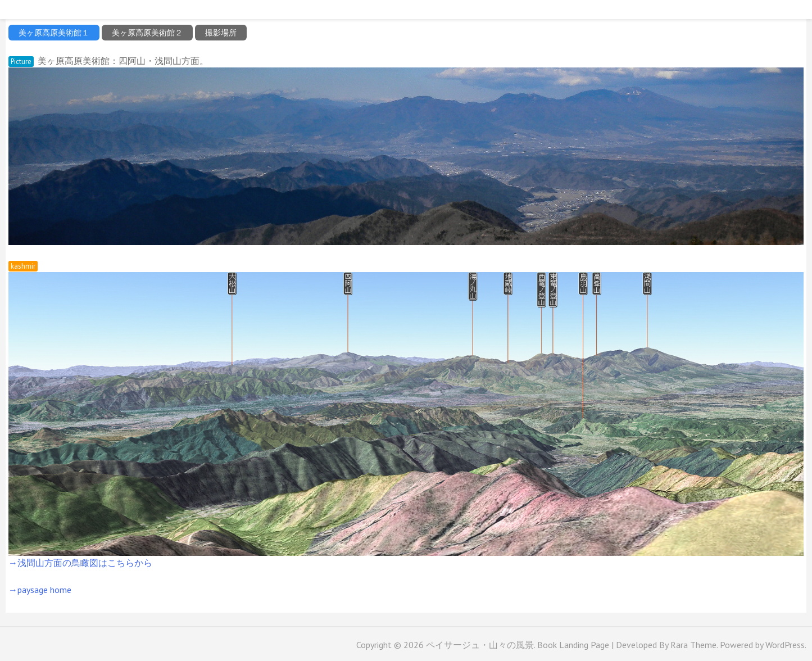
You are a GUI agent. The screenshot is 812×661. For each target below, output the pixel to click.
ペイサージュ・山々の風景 (480, 645)
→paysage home (40, 590)
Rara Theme (693, 645)
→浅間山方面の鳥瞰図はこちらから (80, 563)
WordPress (785, 645)
